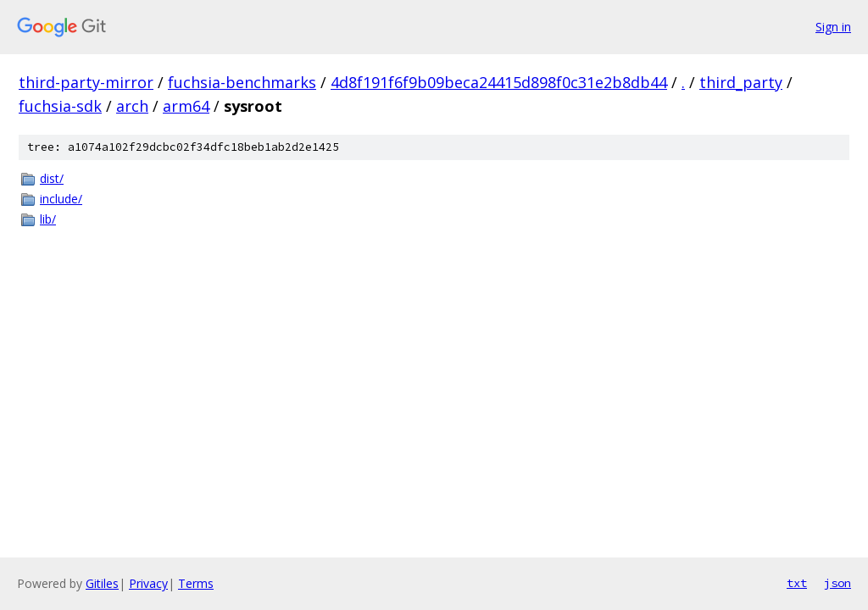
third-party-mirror (86, 82)
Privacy (148, 583)
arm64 (186, 106)
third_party (741, 82)
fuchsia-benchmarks (242, 82)
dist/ (52, 178)
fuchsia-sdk (60, 106)
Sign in (833, 27)
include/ (61, 199)
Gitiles (102, 583)
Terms (196, 583)
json (837, 583)
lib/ (48, 219)
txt (797, 583)
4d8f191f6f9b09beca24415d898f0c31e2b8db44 (499, 82)
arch (132, 106)
